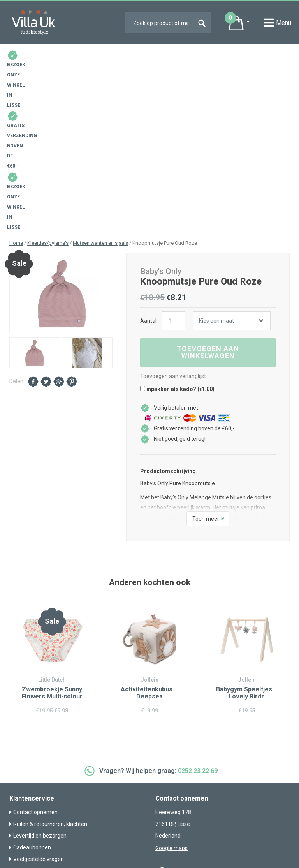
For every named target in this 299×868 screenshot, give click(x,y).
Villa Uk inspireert (32, 760)
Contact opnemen (33, 640)
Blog (17, 748)
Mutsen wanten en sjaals (100, 70)
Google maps (171, 675)
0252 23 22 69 (198, 598)
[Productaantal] (173, 148)
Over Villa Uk (26, 778)
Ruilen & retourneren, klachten (48, 651)
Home (16, 70)
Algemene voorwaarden (185, 797)
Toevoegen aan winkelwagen (208, 179)
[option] (62, 121)
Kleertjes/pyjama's (48, 70)
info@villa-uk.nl (181, 712)
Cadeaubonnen (30, 675)
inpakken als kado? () (177, 216)
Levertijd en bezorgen (38, 663)
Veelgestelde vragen (37, 686)
